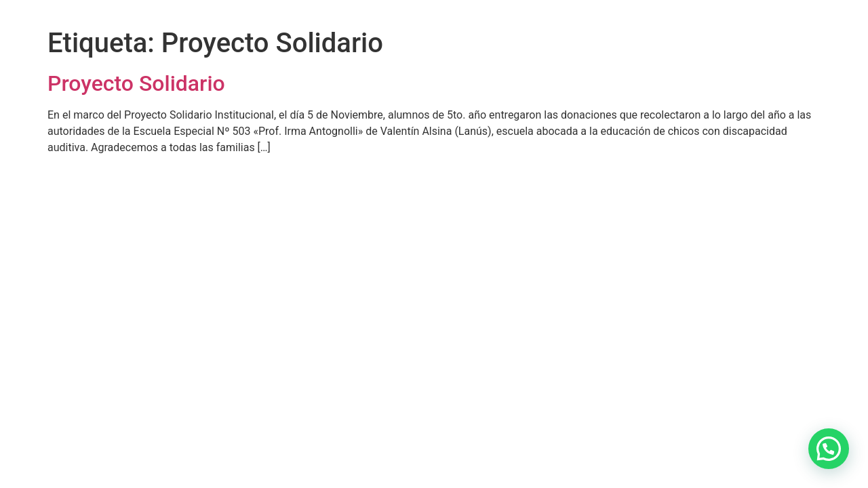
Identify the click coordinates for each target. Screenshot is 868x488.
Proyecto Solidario (136, 83)
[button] (829, 449)
